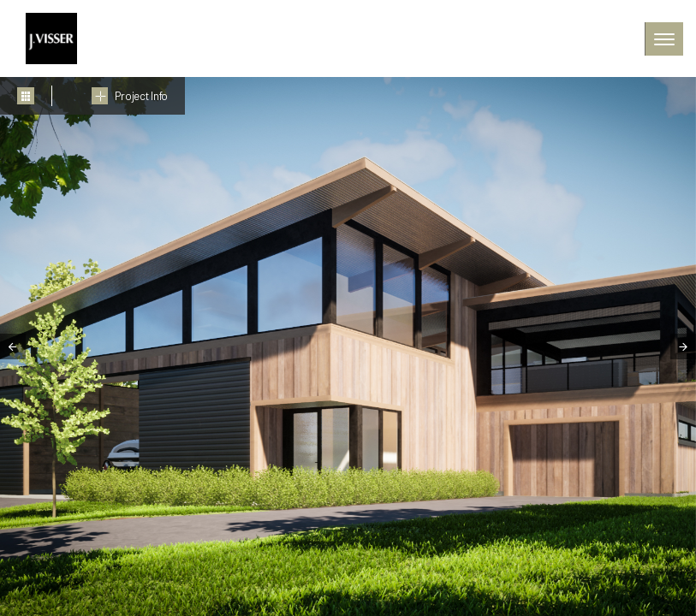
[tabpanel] (348, 346)
